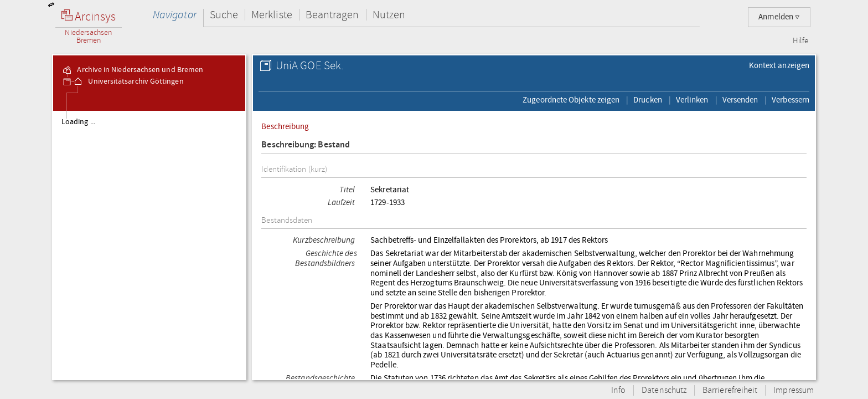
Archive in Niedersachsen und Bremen (132, 70)
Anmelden (779, 17)
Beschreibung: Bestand (306, 145)
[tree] (149, 245)
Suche (224, 15)
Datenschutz (664, 390)
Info (618, 390)
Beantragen (332, 15)
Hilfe (800, 41)
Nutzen (389, 15)
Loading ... (78, 122)
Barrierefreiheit (730, 390)
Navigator (175, 15)
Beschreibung (285, 126)
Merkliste (272, 15)
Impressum (794, 390)
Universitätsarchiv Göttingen (128, 81)
